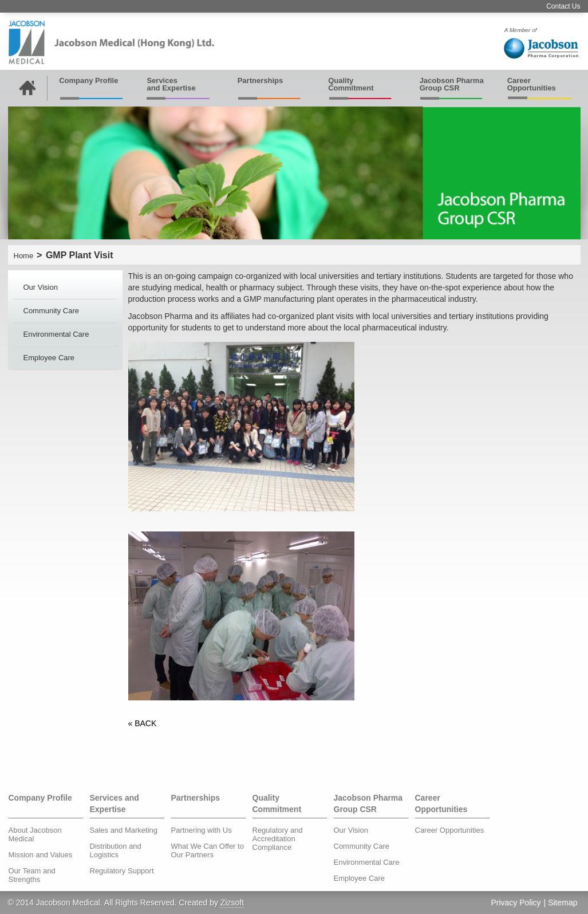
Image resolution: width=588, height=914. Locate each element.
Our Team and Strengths (32, 875)
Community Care (52, 311)
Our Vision (41, 287)
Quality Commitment (351, 84)
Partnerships (260, 80)
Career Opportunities (532, 84)
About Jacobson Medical (35, 834)
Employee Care (49, 358)
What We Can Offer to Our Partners (208, 850)
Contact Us (563, 6)
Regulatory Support (122, 871)
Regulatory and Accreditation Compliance (278, 839)
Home (24, 256)
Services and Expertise (171, 84)
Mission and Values (41, 855)
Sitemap (563, 903)
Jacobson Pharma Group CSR (452, 84)
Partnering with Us (202, 830)
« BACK (143, 723)
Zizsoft (232, 903)
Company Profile (88, 80)
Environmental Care (56, 334)
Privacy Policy (516, 903)
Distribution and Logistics (116, 850)
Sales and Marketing (124, 830)
